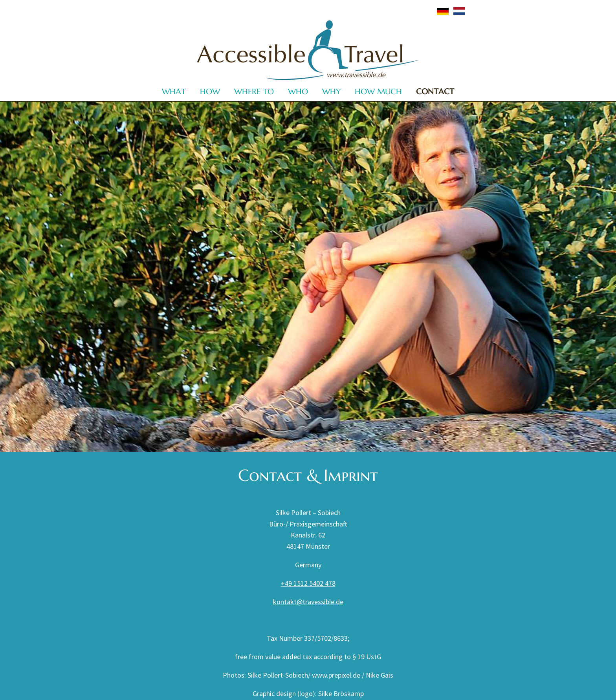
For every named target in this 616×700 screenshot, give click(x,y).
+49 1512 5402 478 (308, 583)
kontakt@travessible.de (308, 602)
